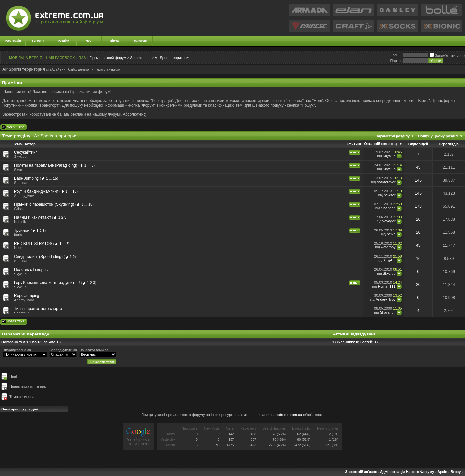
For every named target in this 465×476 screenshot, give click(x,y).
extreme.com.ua (289, 415)
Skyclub (20, 156)
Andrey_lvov (24, 196)
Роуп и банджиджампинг (36, 191)
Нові (89, 41)
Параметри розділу (392, 136)
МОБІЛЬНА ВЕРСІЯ (26, 58)
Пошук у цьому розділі (438, 136)
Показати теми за (94, 350)
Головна (38, 41)
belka (391, 234)
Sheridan (21, 183)
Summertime (140, 58)
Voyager (389, 221)
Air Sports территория (172, 58)
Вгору (456, 472)
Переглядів (449, 144)
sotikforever (386, 182)
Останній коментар (381, 144)
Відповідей (418, 144)
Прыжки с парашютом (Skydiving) (44, 204)
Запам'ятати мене (447, 56)
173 (418, 206)
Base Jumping (26, 178)
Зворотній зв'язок (361, 472)
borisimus (22, 235)
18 (90, 204)
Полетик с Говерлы (31, 270)
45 (418, 167)
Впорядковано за (17, 350)
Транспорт (140, 41)
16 (418, 259)
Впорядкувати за (63, 350)
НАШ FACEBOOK (60, 58)
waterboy (388, 247)
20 (418, 219)
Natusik (20, 222)
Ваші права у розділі (20, 409)
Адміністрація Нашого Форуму (407, 472)
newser (390, 195)
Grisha (19, 209)
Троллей (22, 231)
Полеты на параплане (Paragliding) (46, 165)
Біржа (114, 41)
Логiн (394, 55)
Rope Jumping (27, 296)
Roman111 (387, 286)
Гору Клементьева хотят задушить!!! (47, 283)
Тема (17, 144)
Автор (30, 144)
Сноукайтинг (25, 152)
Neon (18, 248)
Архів (442, 472)
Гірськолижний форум (108, 58)
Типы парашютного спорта (38, 309)
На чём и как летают (33, 217)
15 (55, 178)
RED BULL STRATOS (33, 244)
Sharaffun (22, 313)
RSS (82, 58)
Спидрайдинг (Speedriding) (38, 257)
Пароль (396, 61)
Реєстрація (13, 41)
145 (418, 180)
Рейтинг (354, 144)
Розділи (63, 41)
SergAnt (389, 260)
